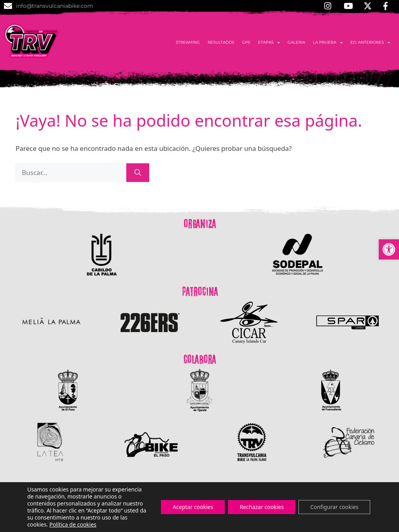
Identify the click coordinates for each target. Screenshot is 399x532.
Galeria (296, 42)
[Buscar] (138, 173)
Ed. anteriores (370, 42)
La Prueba (328, 42)
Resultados (221, 42)
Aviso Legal (376, 519)
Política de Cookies (330, 519)
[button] (389, 249)
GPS (246, 42)
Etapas (269, 42)
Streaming (188, 42)
